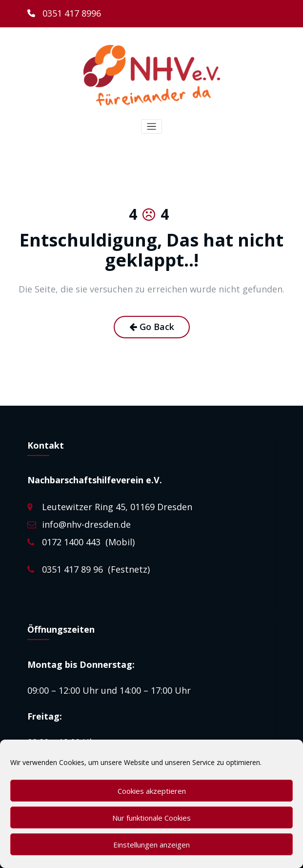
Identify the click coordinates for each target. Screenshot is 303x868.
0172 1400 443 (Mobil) (88, 542)
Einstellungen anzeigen (151, 845)
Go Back (152, 327)
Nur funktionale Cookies (151, 818)
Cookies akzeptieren (152, 791)
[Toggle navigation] (151, 127)
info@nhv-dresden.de (86, 524)
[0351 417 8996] (64, 14)
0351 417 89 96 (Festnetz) (96, 569)
